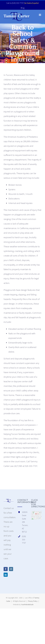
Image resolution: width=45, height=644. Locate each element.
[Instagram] (11, 569)
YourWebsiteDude (27, 604)
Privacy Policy (33, 601)
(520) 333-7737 (18, 3)
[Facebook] (6, 569)
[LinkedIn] (6, 575)
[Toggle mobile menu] (40, 15)
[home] (9, 501)
